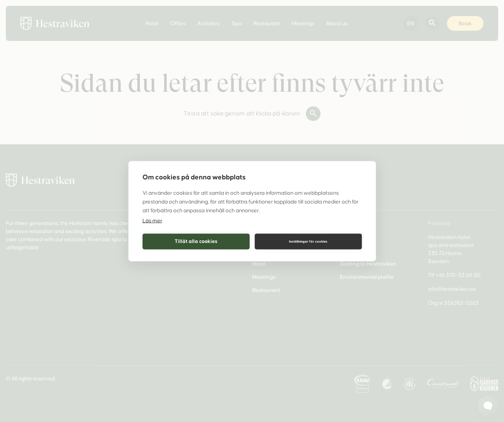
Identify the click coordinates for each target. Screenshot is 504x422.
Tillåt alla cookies (196, 241)
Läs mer (152, 220)
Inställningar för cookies (308, 242)
